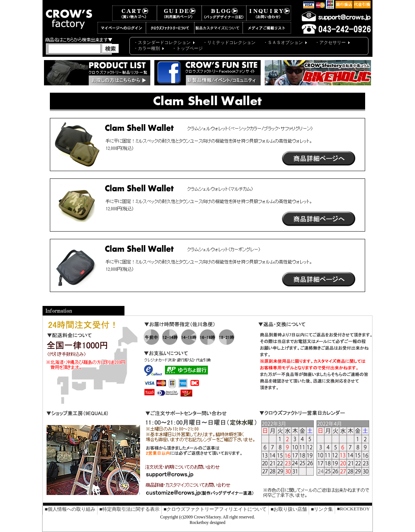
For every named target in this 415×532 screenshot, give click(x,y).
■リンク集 (322, 509)
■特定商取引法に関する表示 (129, 509)
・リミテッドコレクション (229, 43)
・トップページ (187, 48)
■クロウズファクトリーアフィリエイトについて (215, 509)
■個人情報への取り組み (70, 509)
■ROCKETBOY (353, 509)
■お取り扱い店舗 (289, 509)
